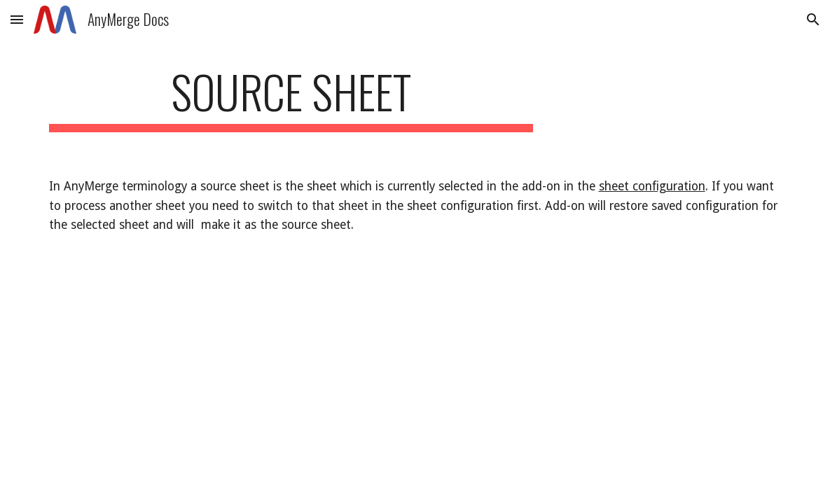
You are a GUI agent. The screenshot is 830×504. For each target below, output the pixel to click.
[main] (291, 98)
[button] (17, 19)
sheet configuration (652, 186)
